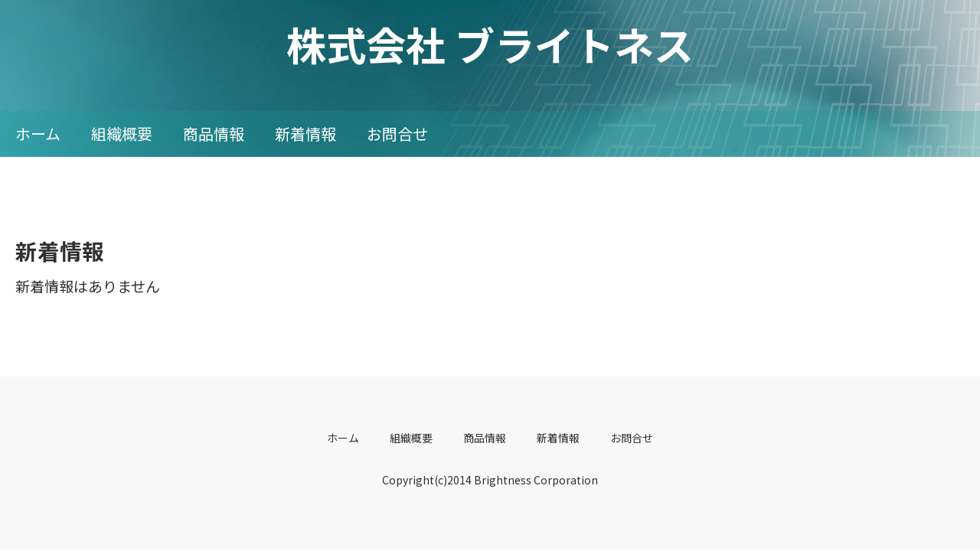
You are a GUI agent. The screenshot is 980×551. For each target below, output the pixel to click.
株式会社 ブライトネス (490, 44)
